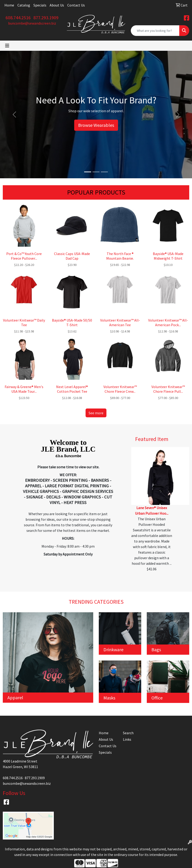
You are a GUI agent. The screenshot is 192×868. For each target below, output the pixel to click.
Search (128, 733)
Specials (40, 5)
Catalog (24, 5)
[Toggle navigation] (7, 46)
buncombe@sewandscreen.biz (32, 23)
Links (127, 739)
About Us (57, 5)
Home (9, 5)
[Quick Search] (155, 31)
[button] (14, 115)
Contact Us (76, 5)
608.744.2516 (18, 18)
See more (96, 413)
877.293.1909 (46, 18)
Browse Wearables (96, 125)
